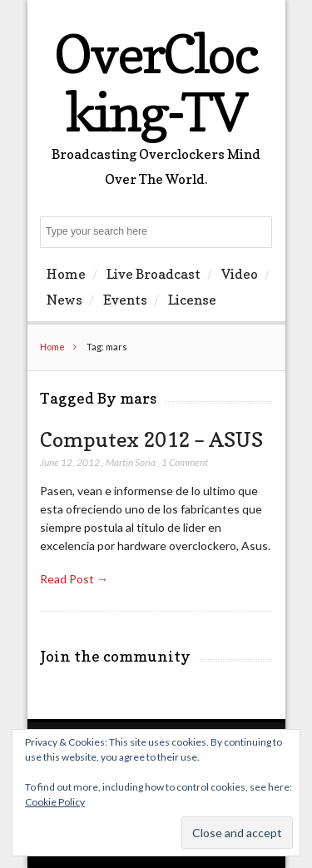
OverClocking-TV (156, 83)
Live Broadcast (154, 274)
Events (125, 300)
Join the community (115, 656)
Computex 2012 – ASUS (151, 439)
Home (66, 274)
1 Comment (185, 462)
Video (240, 274)
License (192, 300)
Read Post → (74, 579)
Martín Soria (131, 462)
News (64, 300)
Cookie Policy (55, 802)
